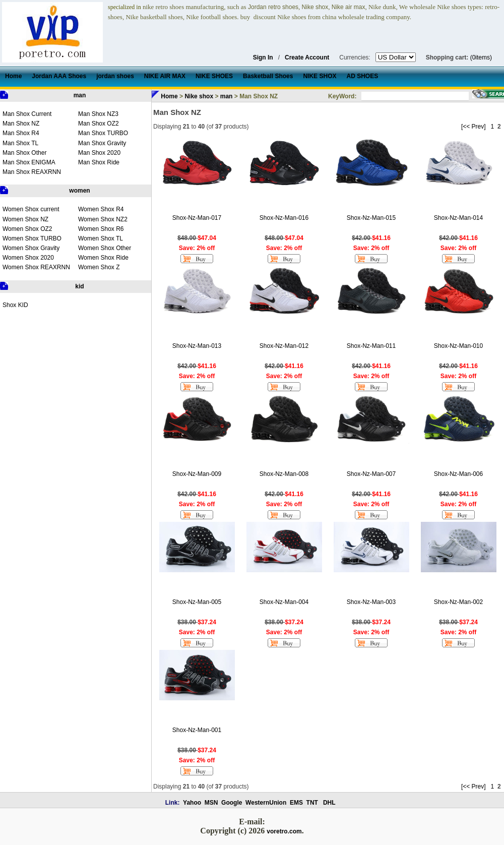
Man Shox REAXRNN (32, 172)
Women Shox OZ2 (27, 229)
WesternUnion (266, 803)
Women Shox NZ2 (103, 219)
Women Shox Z (99, 267)
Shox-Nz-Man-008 (284, 474)
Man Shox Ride (99, 162)
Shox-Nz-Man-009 (197, 474)
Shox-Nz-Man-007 (371, 474)
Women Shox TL (101, 238)
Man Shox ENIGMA (29, 162)
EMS (296, 803)
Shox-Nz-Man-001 (197, 730)
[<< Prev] (474, 127)
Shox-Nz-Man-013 (197, 346)
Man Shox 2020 (99, 153)
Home (169, 96)
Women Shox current (31, 209)
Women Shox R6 (101, 229)
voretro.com (284, 831)
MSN (211, 803)
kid (79, 286)
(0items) (481, 57)
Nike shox (199, 96)
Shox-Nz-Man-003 (371, 602)
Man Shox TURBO (103, 133)
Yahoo (192, 803)
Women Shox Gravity (31, 248)
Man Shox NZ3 (98, 114)
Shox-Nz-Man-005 (197, 602)
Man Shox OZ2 (99, 124)
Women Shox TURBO (32, 238)
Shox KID (15, 305)
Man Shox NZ (21, 124)
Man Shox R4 (21, 133)
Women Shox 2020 (28, 258)
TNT (312, 803)
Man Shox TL (20, 143)
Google (232, 803)
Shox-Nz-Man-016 (284, 218)
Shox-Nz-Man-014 (458, 218)
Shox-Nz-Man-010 (458, 346)
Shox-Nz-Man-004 (284, 602)
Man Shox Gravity (102, 143)
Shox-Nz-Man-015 (371, 218)
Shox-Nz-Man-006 (458, 474)
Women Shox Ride (103, 258)
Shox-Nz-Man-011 (371, 346)
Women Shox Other (105, 248)
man (80, 95)
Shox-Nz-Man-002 (458, 602)
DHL (329, 803)
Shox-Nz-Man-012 (284, 346)
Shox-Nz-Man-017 (197, 218)
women (79, 191)
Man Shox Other (24, 153)
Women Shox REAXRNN (36, 267)
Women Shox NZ (25, 219)
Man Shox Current (27, 114)
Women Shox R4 (101, 209)
